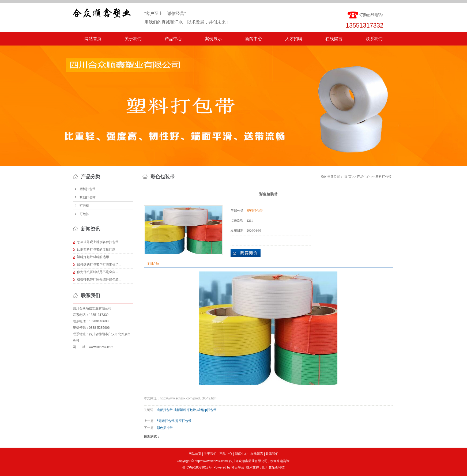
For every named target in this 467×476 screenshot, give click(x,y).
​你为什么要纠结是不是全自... (97, 272)
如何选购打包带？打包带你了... (99, 265)
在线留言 (334, 39)
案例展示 (213, 39)
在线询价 (246, 253)
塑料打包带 (88, 189)
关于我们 (133, 39)
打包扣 (84, 214)
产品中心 (173, 39)
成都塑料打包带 (185, 410)
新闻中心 (254, 39)
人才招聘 (294, 39)
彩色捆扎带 (165, 428)
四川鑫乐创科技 (273, 467)
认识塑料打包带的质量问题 (96, 250)
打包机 (84, 206)
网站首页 (93, 39)
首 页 (348, 177)
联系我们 (374, 39)
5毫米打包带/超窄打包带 (174, 421)
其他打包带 (88, 197)
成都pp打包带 (207, 410)
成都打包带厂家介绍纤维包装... (99, 279)
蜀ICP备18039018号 (197, 467)
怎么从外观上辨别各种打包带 (98, 242)
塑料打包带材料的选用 (93, 257)
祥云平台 (238, 467)
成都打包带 (165, 410)
